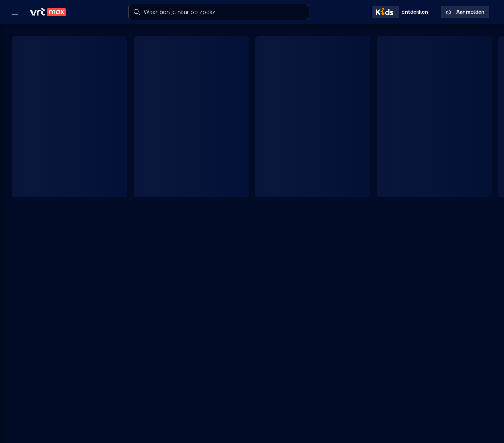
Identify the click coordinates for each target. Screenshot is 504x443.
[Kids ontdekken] (401, 12)
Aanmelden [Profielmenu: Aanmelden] (465, 12)
